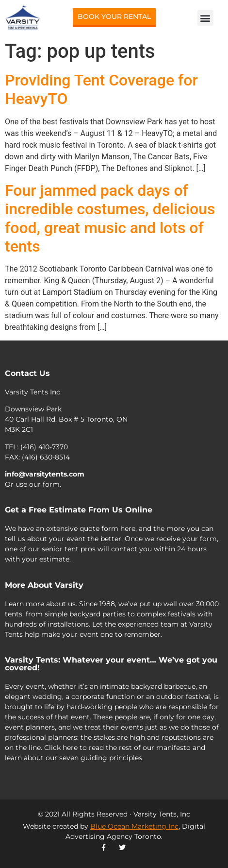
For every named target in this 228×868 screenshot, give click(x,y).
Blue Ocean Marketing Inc (134, 826)
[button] (205, 18)
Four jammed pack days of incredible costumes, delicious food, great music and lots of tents (110, 218)
